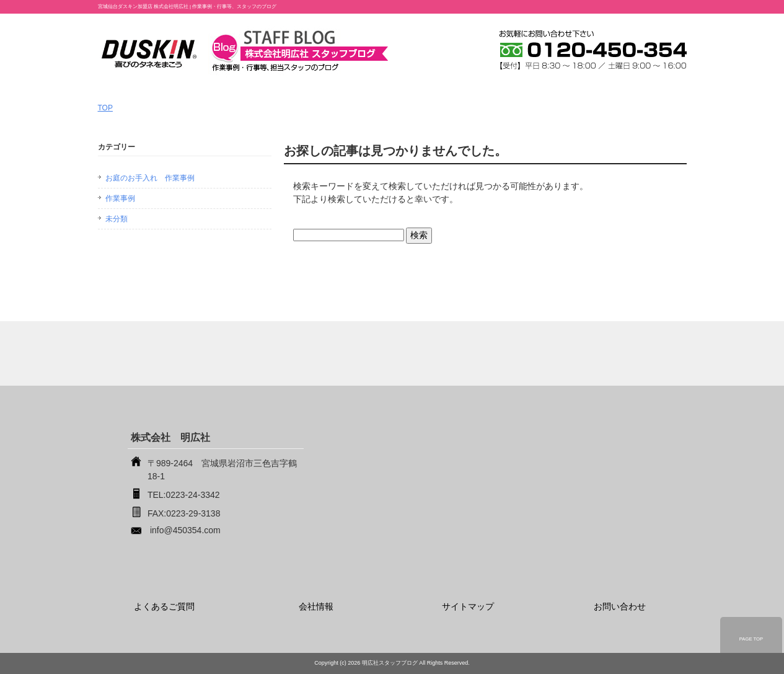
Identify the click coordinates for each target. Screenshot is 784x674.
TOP (105, 108)
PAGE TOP (751, 639)
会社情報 (316, 606)
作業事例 (120, 198)
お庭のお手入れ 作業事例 (150, 178)
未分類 (117, 219)
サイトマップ (468, 606)
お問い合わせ (620, 606)
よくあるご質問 (164, 606)
